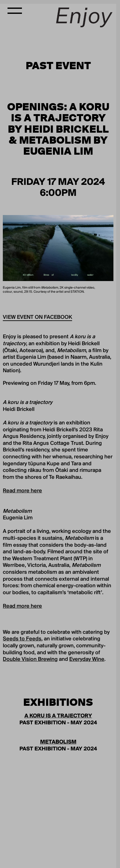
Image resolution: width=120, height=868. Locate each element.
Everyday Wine (87, 659)
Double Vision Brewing (30, 659)
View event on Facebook (37, 318)
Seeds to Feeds (22, 639)
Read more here (22, 491)
